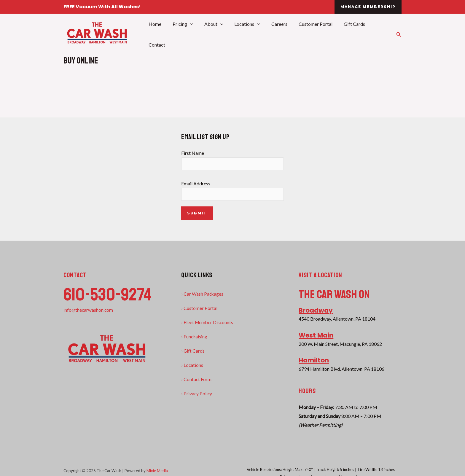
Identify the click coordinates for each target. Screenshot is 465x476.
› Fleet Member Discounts (208, 323)
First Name (233, 160)
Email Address (233, 191)
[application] (193, 34)
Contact (377, 34)
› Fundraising (194, 337)
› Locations (192, 365)
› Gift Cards (193, 351)
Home (160, 34)
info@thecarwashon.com (89, 310)
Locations (247, 34)
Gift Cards (349, 34)
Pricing (186, 34)
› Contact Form (196, 379)
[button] (368, 7)
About (215, 34)
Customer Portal (312, 34)
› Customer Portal (199, 308)
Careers (277, 34)
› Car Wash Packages (203, 294)
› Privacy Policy (197, 394)
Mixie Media (157, 471)
